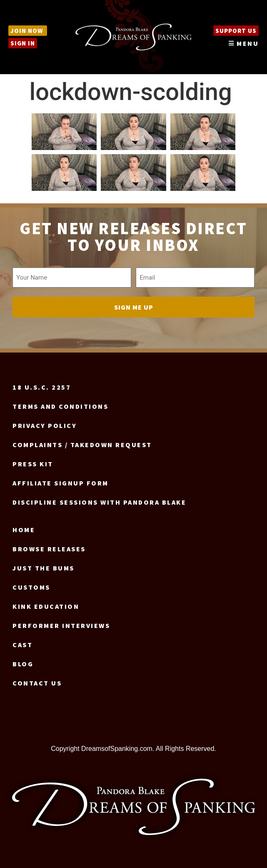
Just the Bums (44, 568)
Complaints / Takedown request (82, 445)
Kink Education (46, 606)
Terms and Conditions (60, 406)
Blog (23, 664)
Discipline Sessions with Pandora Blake (99, 502)
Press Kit (33, 464)
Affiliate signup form (61, 483)
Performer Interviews (61, 625)
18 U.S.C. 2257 (42, 387)
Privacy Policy (45, 425)
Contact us (37, 683)
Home (24, 530)
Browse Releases (49, 549)
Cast (22, 645)
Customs (31, 587)
